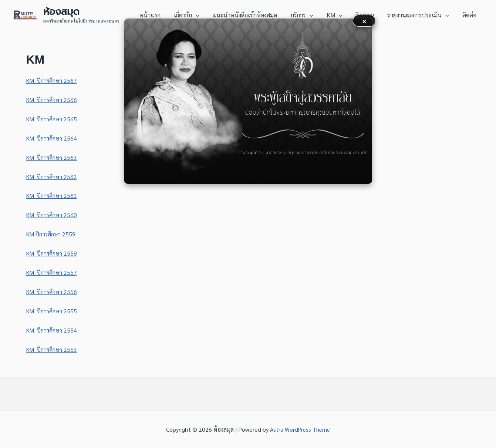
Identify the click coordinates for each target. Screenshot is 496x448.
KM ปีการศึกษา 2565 (53, 119)
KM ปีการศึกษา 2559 (52, 234)
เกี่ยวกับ (196, 15)
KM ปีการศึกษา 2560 (53, 215)
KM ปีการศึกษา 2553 (53, 349)
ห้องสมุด (61, 11)
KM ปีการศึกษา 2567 (53, 80)
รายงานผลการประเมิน (420, 15)
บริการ (308, 15)
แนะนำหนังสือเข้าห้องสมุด (253, 15)
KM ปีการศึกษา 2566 (53, 100)
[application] (205, 15)
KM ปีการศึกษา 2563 (53, 157)
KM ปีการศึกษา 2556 (53, 292)
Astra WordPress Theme (300, 429)
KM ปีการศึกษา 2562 (53, 177)
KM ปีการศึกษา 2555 (53, 311)
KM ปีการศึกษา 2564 (53, 138)
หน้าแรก (161, 15)
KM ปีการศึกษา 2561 (53, 196)
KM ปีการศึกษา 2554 (53, 330)
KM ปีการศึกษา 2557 (53, 272)
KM (340, 15)
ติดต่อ (470, 15)
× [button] (364, 21)
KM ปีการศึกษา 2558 (53, 253)
